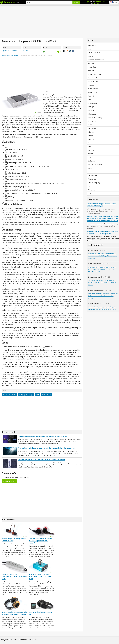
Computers (92, 67)
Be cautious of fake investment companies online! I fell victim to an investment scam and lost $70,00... (103, 296)
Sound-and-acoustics (96, 165)
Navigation (92, 121)
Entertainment (93, 81)
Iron (90, 100)
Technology (92, 179)
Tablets (91, 172)
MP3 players (23, 395)
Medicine (91, 110)
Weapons (92, 190)
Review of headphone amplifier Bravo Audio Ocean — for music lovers (40, 577)
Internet (91, 96)
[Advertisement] (60, 21)
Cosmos (91, 71)
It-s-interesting (93, 103)
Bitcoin (91, 56)
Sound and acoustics (10, 395)
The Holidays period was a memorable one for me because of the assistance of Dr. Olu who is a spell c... (103, 283)
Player (31, 395)
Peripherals (92, 128)
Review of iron (46, 395)
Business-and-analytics (96, 60)
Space (90, 168)
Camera (91, 63)
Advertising (92, 45)
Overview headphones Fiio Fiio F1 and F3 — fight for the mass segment (40, 541)
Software (92, 161)
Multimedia (92, 114)
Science (91, 154)
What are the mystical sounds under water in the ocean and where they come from (46, 448)
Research (92, 143)
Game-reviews (93, 92)
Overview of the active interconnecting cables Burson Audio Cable (14, 577)
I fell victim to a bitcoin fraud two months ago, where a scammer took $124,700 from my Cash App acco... (102, 256)
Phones (91, 132)
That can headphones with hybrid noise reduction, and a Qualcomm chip (43, 436)
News (90, 125)
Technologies (93, 175)
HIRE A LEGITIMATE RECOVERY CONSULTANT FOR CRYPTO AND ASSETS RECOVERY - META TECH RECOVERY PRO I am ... (103, 269)
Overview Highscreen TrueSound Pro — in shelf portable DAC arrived (41, 460)
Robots (91, 146)
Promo (91, 136)
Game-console (93, 89)
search (76, 2)
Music (37, 395)
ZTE (90, 193)
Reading (91, 139)
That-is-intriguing (94, 183)
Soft (90, 157)
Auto (90, 49)
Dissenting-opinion (95, 74)
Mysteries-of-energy (95, 118)
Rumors (91, 150)
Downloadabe (93, 78)
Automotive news (94, 52)
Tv (89, 186)
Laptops (91, 107)
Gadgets (91, 85)
